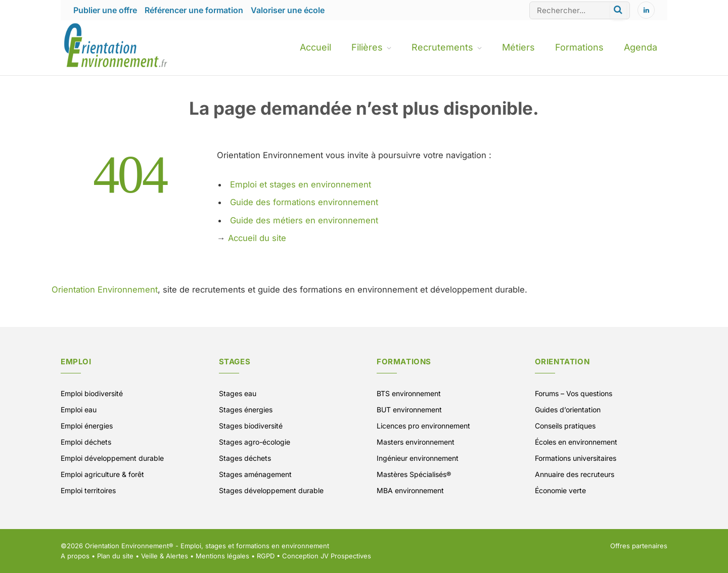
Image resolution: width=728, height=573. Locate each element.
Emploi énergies (87, 426)
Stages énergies (246, 410)
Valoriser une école (288, 10)
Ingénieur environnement (418, 458)
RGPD (266, 556)
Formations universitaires (576, 458)
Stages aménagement (255, 474)
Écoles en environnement (576, 442)
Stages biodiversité (251, 426)
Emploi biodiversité (92, 393)
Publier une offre (105, 10)
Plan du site (115, 556)
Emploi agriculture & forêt (102, 474)
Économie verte (560, 490)
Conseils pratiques (565, 426)
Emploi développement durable (112, 458)
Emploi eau (79, 410)
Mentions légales (222, 556)
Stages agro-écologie (255, 442)
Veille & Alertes (165, 556)
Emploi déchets (86, 442)
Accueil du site (257, 238)
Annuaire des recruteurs (575, 474)
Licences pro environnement (423, 426)
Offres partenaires (639, 546)
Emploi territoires (88, 490)
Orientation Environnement (105, 290)
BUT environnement (409, 410)
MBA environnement (410, 490)
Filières (367, 47)
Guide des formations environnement (304, 202)
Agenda (641, 47)
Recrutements (442, 47)
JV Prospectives (346, 556)
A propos (75, 556)
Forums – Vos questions (574, 393)
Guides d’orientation (568, 410)
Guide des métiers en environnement (304, 220)
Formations (579, 47)
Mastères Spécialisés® (414, 474)
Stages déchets (245, 458)
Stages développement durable (271, 490)
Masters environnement (416, 442)
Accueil (315, 47)
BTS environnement (409, 393)
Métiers (518, 47)
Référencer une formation (194, 10)
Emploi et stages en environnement (301, 184)
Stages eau (238, 393)
